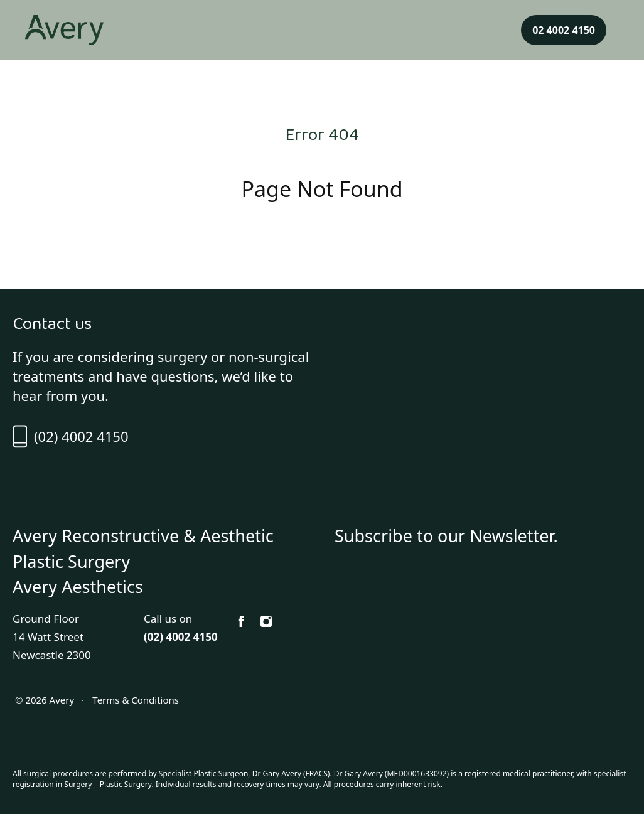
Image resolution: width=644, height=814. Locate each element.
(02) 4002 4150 (70, 436)
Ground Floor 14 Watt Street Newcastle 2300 (52, 637)
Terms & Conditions (134, 700)
